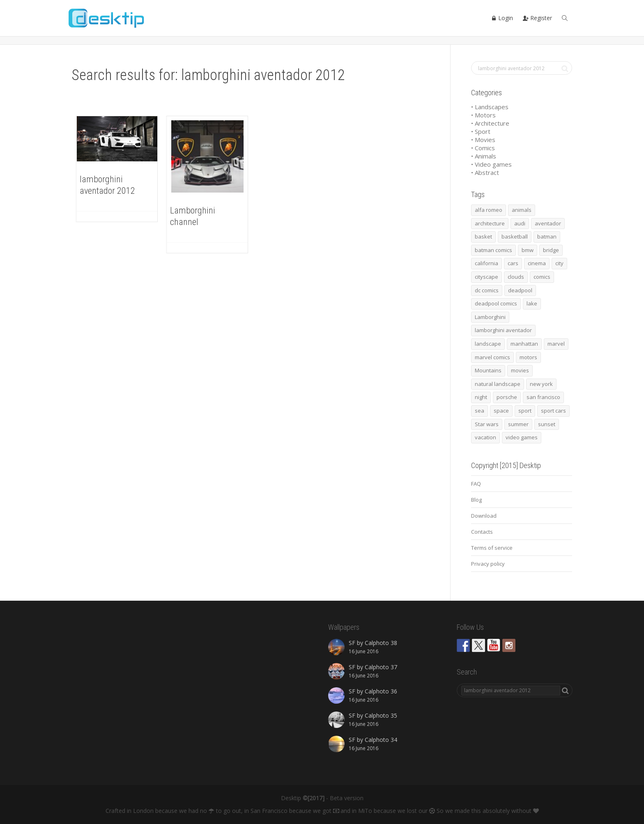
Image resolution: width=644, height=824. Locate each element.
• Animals (484, 156)
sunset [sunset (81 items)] (547, 424)
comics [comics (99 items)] (542, 277)
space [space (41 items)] (501, 411)
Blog (476, 500)
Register (537, 18)
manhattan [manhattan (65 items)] (524, 344)
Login (502, 18)
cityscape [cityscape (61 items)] (486, 277)
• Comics (483, 148)
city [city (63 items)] (559, 263)
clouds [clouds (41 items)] (516, 277)
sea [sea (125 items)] (480, 411)
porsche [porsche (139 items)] (507, 397)
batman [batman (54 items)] (547, 236)
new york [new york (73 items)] (541, 384)
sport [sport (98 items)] (525, 411)
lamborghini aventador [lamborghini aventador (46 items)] (503, 330)
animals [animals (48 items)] (522, 210)
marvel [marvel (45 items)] (556, 344)
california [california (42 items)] (486, 263)
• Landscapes (490, 107)
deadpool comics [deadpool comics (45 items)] (496, 303)
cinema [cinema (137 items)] (537, 263)
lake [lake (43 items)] (532, 303)
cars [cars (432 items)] (513, 263)
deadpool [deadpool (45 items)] (520, 290)
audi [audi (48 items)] (520, 223)
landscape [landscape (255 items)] (488, 344)
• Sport (481, 131)
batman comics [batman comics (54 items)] (493, 250)
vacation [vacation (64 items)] (485, 437)
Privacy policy (488, 564)
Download (484, 516)
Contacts (482, 532)
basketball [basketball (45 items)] (515, 236)
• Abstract (485, 172)
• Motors (483, 115)
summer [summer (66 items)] (518, 424)
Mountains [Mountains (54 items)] (488, 370)
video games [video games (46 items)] (522, 437)
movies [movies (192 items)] (520, 370)
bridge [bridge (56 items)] (551, 250)
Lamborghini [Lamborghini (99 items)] (490, 317)
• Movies (483, 140)
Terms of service (492, 548)
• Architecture (490, 123)
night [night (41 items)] (481, 397)
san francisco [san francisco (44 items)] (543, 397)
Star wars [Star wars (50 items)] (487, 424)
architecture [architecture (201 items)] (490, 223)
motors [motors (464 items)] (528, 357)
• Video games (491, 164)
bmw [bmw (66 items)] (528, 250)
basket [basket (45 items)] (483, 236)
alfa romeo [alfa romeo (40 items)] (489, 210)
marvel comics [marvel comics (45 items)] (492, 357)
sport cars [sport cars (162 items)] (553, 411)
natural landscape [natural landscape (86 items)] (498, 384)
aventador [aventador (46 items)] (548, 223)
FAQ (476, 484)
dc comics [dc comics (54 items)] (487, 290)
